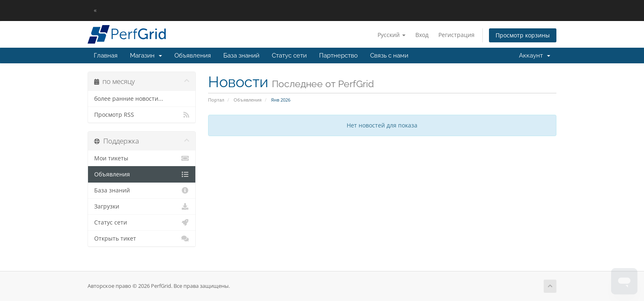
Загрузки (142, 206)
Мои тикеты (142, 158)
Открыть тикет (142, 238)
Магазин (146, 56)
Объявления (193, 56)
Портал (216, 100)
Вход (422, 35)
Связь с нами (389, 56)
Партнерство (338, 56)
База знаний (241, 56)
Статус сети (289, 56)
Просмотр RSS (142, 115)
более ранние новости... (129, 99)
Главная (106, 56)
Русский (391, 35)
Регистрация (456, 35)
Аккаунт (535, 56)
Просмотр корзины (523, 35)
